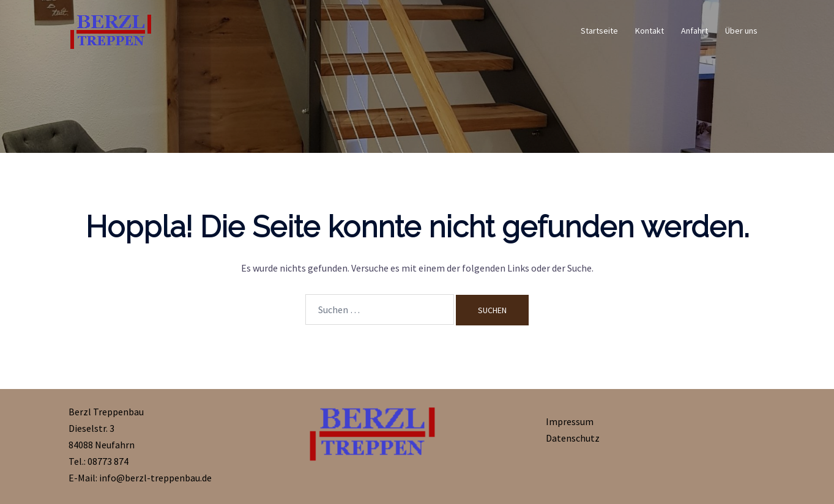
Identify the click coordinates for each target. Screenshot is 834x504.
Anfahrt (694, 31)
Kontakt (650, 31)
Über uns (741, 31)
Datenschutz (573, 438)
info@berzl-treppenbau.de (155, 478)
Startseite (599, 31)
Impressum (570, 421)
